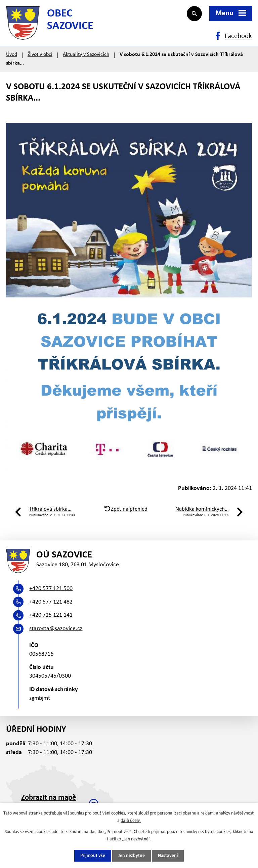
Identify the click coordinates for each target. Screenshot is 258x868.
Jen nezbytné (132, 856)
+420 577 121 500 (51, 589)
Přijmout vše (93, 856)
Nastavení (168, 856)
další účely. (131, 821)
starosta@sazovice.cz (56, 629)
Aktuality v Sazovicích (86, 55)
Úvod (12, 55)
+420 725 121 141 (51, 615)
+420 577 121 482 (51, 602)
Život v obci (40, 55)
